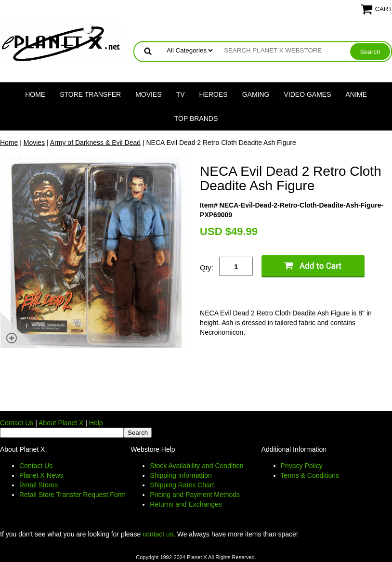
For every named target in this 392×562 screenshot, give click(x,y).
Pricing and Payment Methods (195, 495)
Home (35, 94)
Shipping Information (181, 475)
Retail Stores (39, 485)
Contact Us (17, 423)
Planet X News (41, 475)
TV (181, 94)
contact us (158, 534)
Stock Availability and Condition (196, 466)
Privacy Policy (302, 466)
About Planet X (61, 423)
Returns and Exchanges (186, 504)
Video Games (307, 94)
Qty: (207, 268)
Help (96, 423)
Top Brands (196, 118)
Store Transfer (90, 94)
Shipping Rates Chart (182, 485)
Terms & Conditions (310, 475)
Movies (148, 94)
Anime (356, 94)
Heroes (214, 94)
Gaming (256, 94)
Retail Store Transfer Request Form (72, 495)
